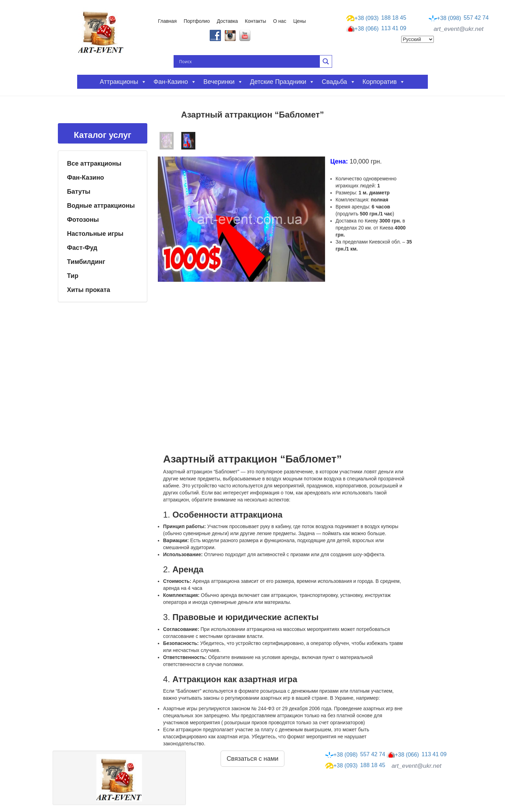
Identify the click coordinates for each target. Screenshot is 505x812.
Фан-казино (175, 82)
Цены (299, 21)
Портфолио (197, 21)
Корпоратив (384, 82)
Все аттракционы (94, 164)
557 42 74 (459, 18)
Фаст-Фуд (82, 248)
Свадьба (338, 82)
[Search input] (249, 61)
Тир (73, 276)
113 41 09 (376, 29)
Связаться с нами (252, 759)
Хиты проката (89, 290)
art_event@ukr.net (458, 29)
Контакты (255, 21)
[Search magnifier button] (326, 61)
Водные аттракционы (101, 206)
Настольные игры (95, 234)
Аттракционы (123, 82)
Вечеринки (223, 82)
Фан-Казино (86, 178)
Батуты (79, 192)
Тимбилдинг (86, 262)
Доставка (227, 21)
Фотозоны (83, 220)
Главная (167, 21)
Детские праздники (282, 82)
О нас (280, 21)
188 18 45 (376, 18)
